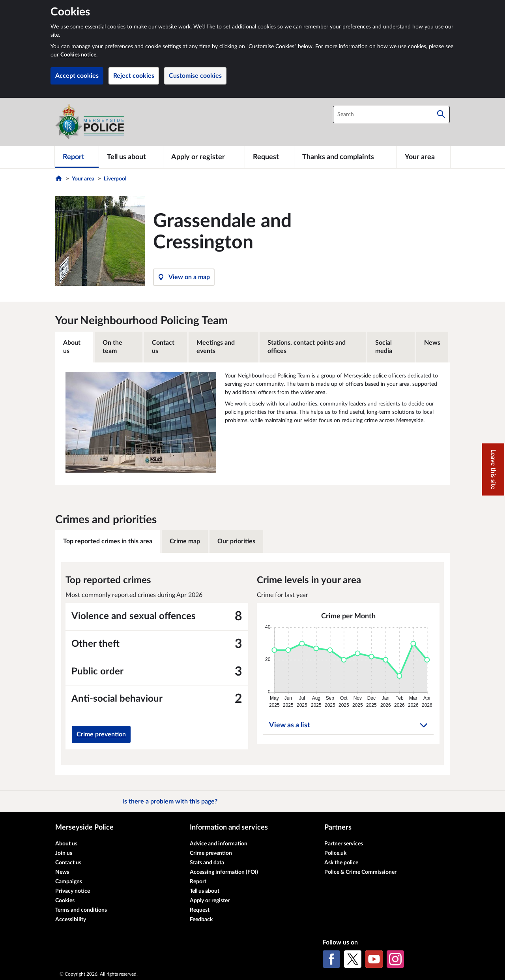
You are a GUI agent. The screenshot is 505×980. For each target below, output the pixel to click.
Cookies (65, 901)
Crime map (185, 541)
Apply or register (210, 901)
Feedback (201, 920)
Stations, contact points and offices (307, 347)
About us (72, 347)
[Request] (269, 157)
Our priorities (236, 541)
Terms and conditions (81, 910)
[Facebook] (331, 959)
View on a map (184, 277)
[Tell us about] (131, 157)
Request (200, 910)
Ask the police (341, 863)
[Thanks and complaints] (345, 157)
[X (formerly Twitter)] (353, 959)
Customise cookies (195, 76)
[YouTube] (374, 959)
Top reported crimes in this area (108, 541)
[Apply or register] (204, 157)
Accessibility (71, 920)
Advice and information (219, 844)
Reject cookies (134, 76)
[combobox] (391, 115)
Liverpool (115, 179)
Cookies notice (78, 55)
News (432, 343)
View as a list (348, 725)
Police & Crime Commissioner (360, 872)
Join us (64, 853)
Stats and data (207, 863)
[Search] (441, 115)
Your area (83, 179)
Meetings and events (216, 347)
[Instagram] (395, 959)
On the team (112, 347)
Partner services (344, 844)
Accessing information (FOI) (224, 872)
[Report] (77, 157)
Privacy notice (73, 891)
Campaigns (69, 882)
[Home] (60, 180)
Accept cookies (77, 76)
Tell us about (205, 891)
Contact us (163, 347)
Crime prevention (101, 734)
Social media (384, 347)
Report (198, 882)
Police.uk (335, 853)
